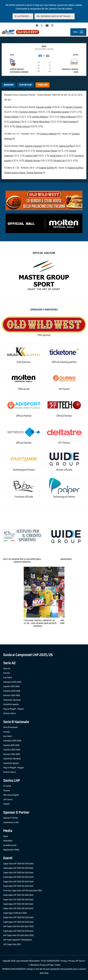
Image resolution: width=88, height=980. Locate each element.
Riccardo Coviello (44, 107)
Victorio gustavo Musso (46, 151)
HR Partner (64, 389)
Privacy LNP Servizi (76, 961)
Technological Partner (24, 470)
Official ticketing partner (64, 362)
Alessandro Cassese (60, 112)
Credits (58, 965)
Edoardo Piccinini (32, 160)
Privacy (64, 961)
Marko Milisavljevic (41, 122)
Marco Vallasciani (68, 117)
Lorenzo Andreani (40, 117)
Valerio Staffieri (66, 146)
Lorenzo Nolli (31, 156)
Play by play (26, 85)
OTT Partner (64, 443)
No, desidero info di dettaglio (53, 16)
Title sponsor (44, 335)
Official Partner (24, 416)
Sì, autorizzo (22, 16)
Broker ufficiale (64, 470)
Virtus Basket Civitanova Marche (19, 71)
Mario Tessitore (70, 122)
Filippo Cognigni (23, 126)
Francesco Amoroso (28, 112)
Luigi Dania (15, 122)
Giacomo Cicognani (34, 146)
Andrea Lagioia (16, 151)
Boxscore (9, 85)
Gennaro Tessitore (74, 107)
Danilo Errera (56, 156)
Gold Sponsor (24, 362)
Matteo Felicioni (11, 117)
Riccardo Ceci (59, 160)
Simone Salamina (34, 173)
